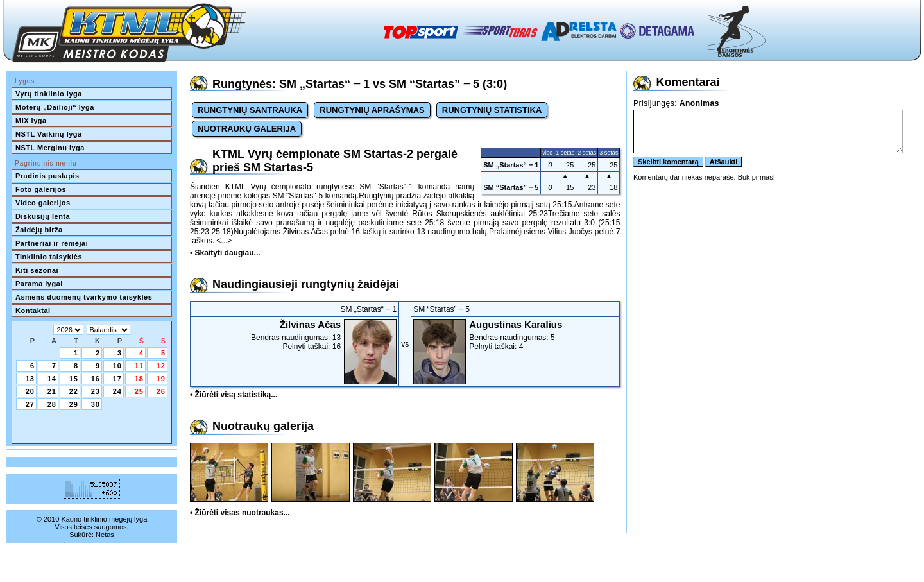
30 (96, 404)
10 (117, 366)
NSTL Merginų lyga (50, 148)
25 (139, 391)
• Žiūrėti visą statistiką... (234, 395)
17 (117, 379)
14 (52, 379)
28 (52, 404)
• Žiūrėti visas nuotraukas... (240, 513)
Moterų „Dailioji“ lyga (55, 107)
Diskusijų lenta (43, 216)
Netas (105, 535)
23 (96, 391)
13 (30, 379)
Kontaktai (33, 311)
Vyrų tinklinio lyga (49, 94)
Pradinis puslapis (47, 176)
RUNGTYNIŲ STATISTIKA (492, 110)
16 (96, 379)
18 (139, 379)
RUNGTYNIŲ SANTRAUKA (250, 110)
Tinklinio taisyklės (49, 257)
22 (74, 391)
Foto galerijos (41, 189)
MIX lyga (31, 121)
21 (52, 391)
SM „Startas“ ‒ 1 (511, 165)
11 (139, 366)
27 (30, 404)
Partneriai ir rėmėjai (52, 243)
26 (161, 391)
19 (161, 379)
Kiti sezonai (37, 270)
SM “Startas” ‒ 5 (511, 187)
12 (161, 366)
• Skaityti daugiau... (225, 253)
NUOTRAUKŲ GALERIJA (247, 129)
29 (74, 404)
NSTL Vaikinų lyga (49, 134)
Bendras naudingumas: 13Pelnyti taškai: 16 (295, 335)
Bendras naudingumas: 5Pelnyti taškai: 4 (515, 335)
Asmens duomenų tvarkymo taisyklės (84, 297)
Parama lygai (39, 284)
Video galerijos (43, 203)
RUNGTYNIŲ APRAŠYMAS (372, 110)
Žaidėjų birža (39, 230)
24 (117, 391)
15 (74, 379)
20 (30, 391)
